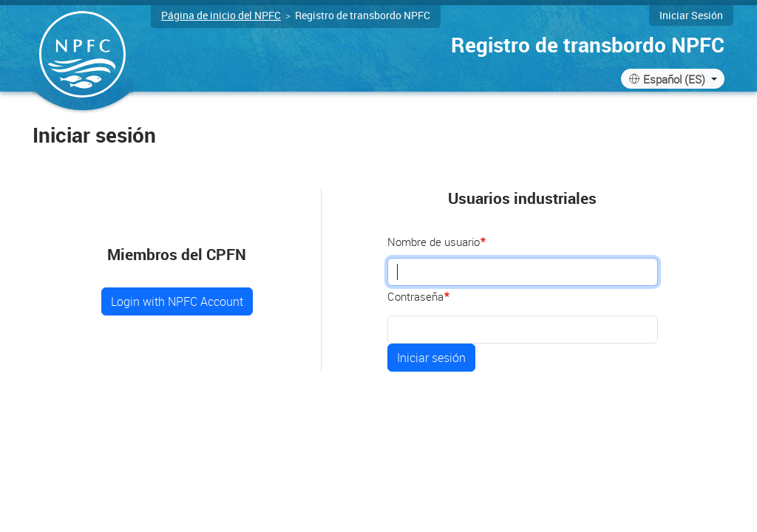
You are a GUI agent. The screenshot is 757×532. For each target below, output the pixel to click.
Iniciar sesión (691, 15)
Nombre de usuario (434, 242)
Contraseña (415, 296)
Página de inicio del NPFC (221, 15)
